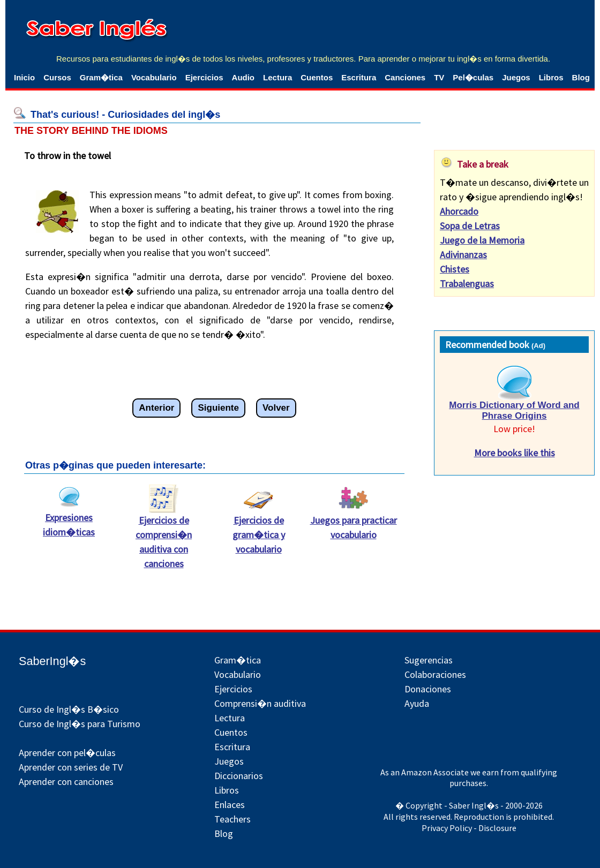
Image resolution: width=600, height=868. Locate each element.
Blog (581, 77)
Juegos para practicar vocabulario (354, 522)
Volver (276, 408)
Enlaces (230, 805)
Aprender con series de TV (71, 767)
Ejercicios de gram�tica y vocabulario (259, 529)
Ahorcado (459, 211)
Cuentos (317, 77)
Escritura (359, 77)
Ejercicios (204, 77)
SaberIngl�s (52, 661)
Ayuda (417, 703)
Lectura (277, 77)
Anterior (156, 408)
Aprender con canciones (66, 782)
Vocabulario (154, 77)
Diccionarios (239, 776)
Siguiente (218, 408)
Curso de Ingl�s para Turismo (80, 724)
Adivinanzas (463, 255)
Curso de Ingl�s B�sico (69, 709)
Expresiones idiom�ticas (69, 519)
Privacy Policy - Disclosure (469, 828)
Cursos (57, 77)
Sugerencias (429, 660)
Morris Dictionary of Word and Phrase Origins (514, 410)
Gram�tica (101, 77)
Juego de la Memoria (482, 240)
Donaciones (428, 689)
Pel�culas (473, 77)
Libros (551, 77)
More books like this (515, 453)
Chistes (455, 269)
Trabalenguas (467, 284)
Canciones (405, 77)
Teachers (232, 819)
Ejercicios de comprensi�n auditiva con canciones (164, 537)
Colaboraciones (435, 674)
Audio (243, 77)
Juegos (516, 77)
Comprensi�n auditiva (260, 703)
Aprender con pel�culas (67, 753)
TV (439, 77)
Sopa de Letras (470, 226)
